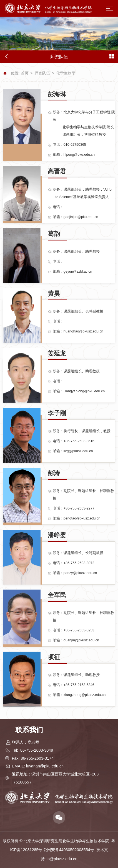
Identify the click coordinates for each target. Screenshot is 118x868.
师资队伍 (42, 73)
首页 (25, 73)
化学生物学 (66, 73)
